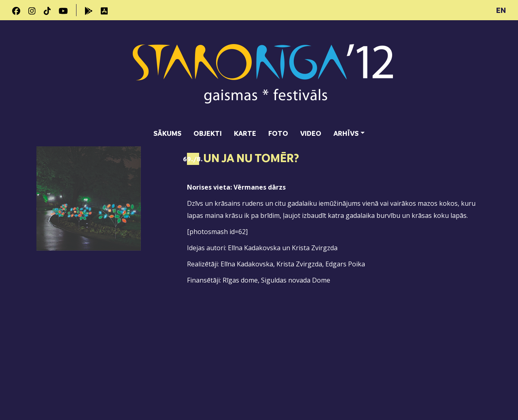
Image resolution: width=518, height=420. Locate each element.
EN (501, 10)
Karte (245, 133)
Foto (278, 133)
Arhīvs (346, 133)
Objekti (208, 133)
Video (311, 133)
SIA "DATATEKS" (460, 389)
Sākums (167, 133)
